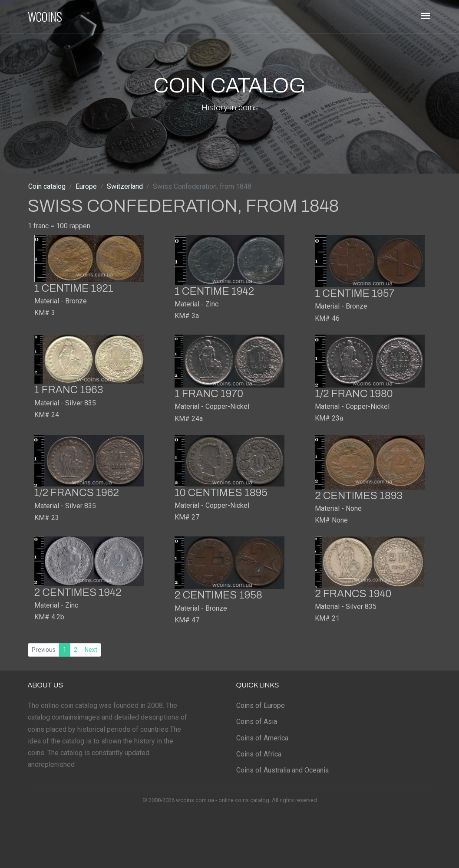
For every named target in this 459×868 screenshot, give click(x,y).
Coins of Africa (259, 754)
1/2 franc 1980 (354, 394)
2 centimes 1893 (359, 496)
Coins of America (262, 738)
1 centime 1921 (74, 288)
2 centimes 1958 (218, 595)
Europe (86, 186)
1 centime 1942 (214, 291)
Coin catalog (47, 186)
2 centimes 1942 (78, 592)
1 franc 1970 (209, 394)
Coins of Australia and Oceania (282, 770)
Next (91, 650)
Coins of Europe (261, 705)
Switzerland (125, 186)
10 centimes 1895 (221, 493)
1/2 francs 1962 (77, 493)
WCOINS (45, 16)
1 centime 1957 (355, 293)
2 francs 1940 (353, 594)
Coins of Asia (257, 722)
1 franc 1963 (69, 390)
